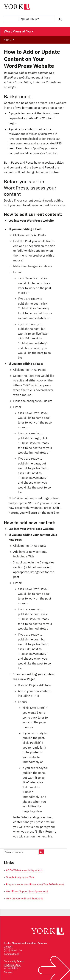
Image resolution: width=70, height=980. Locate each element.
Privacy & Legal (12, 965)
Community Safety (14, 961)
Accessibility (11, 968)
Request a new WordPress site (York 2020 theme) (35, 884)
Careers (8, 972)
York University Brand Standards (25, 898)
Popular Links (29, 19)
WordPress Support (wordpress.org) (27, 891)
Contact (8, 947)
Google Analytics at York (20, 877)
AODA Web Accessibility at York (24, 870)
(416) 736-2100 (13, 950)
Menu (7, 40)
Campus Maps (12, 954)
